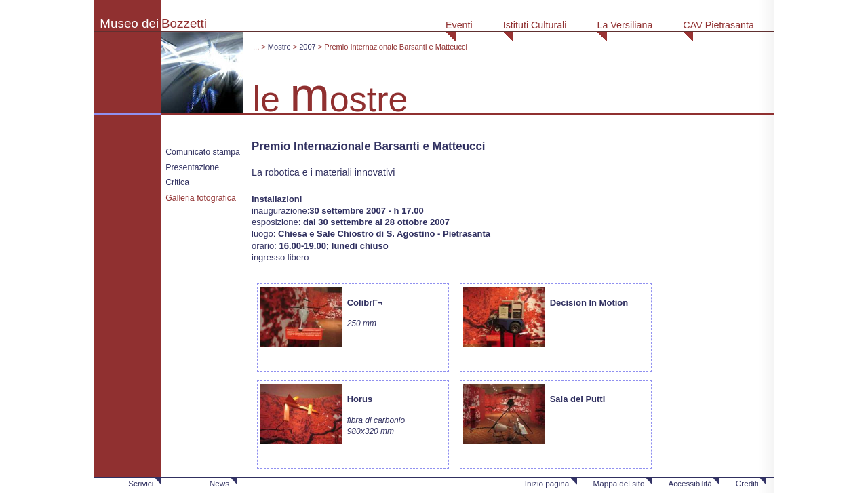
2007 (308, 47)
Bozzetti (184, 23)
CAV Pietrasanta (718, 25)
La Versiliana (625, 25)
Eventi (459, 25)
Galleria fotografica (201, 198)
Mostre (279, 47)
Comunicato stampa (203, 152)
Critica (177, 182)
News (219, 483)
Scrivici (141, 483)
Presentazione (192, 167)
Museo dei (129, 23)
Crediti (747, 483)
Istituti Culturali (535, 25)
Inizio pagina (547, 483)
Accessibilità (690, 483)
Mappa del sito (618, 483)
